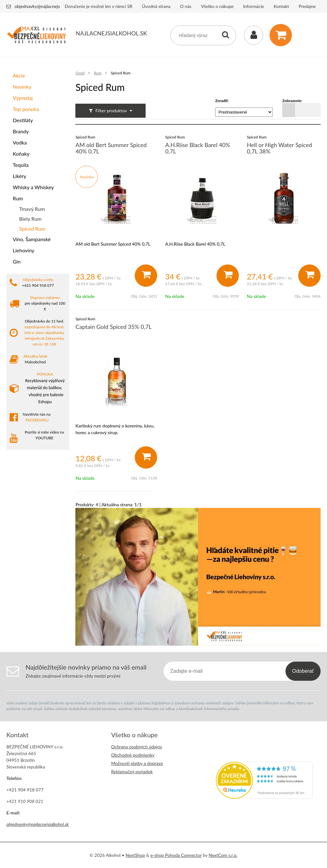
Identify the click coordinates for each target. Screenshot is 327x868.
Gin (17, 261)
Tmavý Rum (32, 209)
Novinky (22, 87)
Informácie (254, 6)
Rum (18, 198)
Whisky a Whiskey (33, 187)
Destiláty (23, 120)
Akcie (19, 75)
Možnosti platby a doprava (137, 763)
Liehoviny (23, 250)
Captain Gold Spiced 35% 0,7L (113, 327)
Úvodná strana (156, 6)
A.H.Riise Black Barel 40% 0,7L (198, 148)
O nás (186, 6)
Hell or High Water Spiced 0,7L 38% (279, 148)
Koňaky (21, 154)
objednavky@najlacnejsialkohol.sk (48, 6)
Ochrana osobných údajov (137, 747)
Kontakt (281, 6)
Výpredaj (23, 98)
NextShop (135, 855)
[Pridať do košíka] (146, 276)
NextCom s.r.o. (223, 855)
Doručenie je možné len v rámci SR (99, 6)
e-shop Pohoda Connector (176, 855)
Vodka (20, 142)
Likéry (19, 176)
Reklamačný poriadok (132, 772)
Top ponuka (26, 109)
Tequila (21, 165)
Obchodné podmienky (133, 755)
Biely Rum (30, 219)
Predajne (307, 6)
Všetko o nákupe (217, 6)
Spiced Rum (32, 229)
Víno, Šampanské (32, 239)
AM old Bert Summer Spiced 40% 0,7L (111, 148)
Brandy (21, 131)
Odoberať (303, 671)
